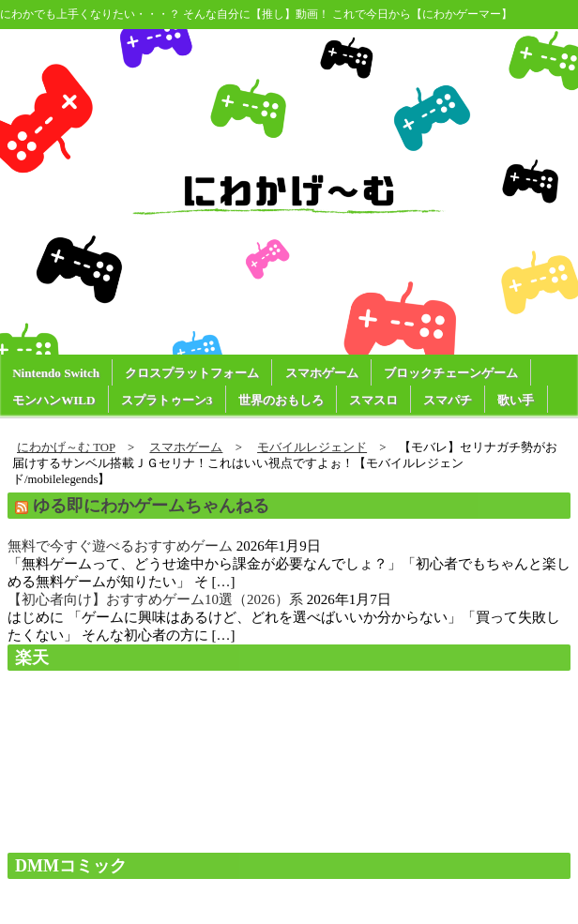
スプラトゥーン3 (167, 400)
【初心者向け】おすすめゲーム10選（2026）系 (155, 599)
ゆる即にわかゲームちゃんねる (151, 506)
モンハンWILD (53, 400)
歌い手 (516, 400)
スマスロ (373, 400)
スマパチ (448, 400)
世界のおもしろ (281, 400)
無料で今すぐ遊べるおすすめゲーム (120, 546)
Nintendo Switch (56, 373)
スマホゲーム (322, 373)
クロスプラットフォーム (192, 373)
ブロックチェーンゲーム (451, 373)
